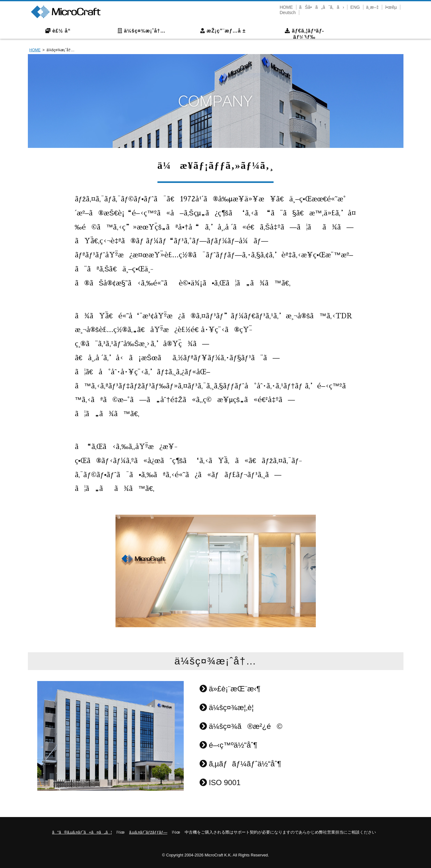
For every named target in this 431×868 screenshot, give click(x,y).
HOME (286, 7)
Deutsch (288, 13)
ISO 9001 (220, 782)
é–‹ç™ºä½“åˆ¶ (228, 745)
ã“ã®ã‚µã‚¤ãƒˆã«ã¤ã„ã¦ (82, 832)
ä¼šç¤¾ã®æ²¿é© (241, 726)
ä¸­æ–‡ (372, 7)
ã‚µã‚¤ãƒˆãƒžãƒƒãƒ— (148, 832)
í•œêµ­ (391, 7)
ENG (355, 7)
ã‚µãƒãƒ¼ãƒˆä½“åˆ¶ (240, 764)
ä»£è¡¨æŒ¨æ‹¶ (230, 689)
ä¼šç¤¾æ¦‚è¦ (230, 707)
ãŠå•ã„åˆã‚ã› (321, 7)
